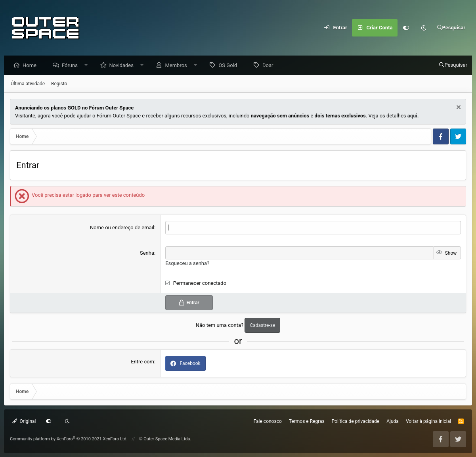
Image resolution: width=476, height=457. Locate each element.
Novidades (123, 66)
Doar (270, 66)
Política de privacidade (356, 421)
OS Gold (230, 66)
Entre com (142, 362)
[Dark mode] (424, 28)
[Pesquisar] (451, 28)
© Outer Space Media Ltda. (165, 439)
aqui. (413, 116)
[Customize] (406, 28)
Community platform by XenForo (69, 439)
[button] (88, 66)
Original (24, 421)
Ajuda (393, 421)
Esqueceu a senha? (187, 264)
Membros (178, 66)
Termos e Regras (307, 421)
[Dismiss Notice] (458, 108)
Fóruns (72, 66)
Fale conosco (268, 421)
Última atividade (28, 84)
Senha (147, 253)
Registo (59, 84)
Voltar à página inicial (428, 421)
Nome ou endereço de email (122, 228)
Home (32, 66)
